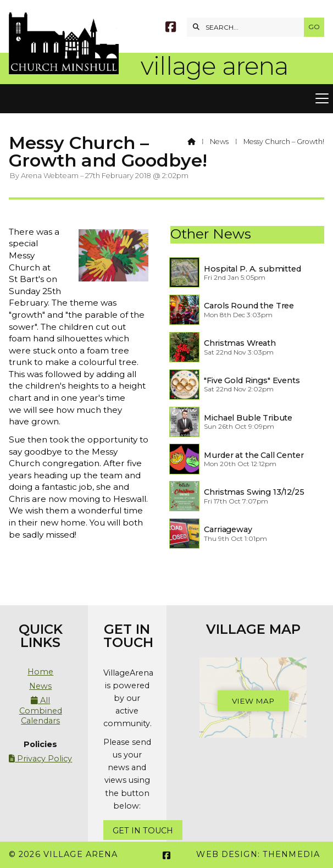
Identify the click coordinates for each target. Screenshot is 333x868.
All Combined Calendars (41, 711)
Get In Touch (143, 831)
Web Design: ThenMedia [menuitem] (258, 854)
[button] (166, 99)
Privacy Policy (40, 759)
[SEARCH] (248, 27)
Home (40, 672)
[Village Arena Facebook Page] (171, 28)
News (219, 142)
